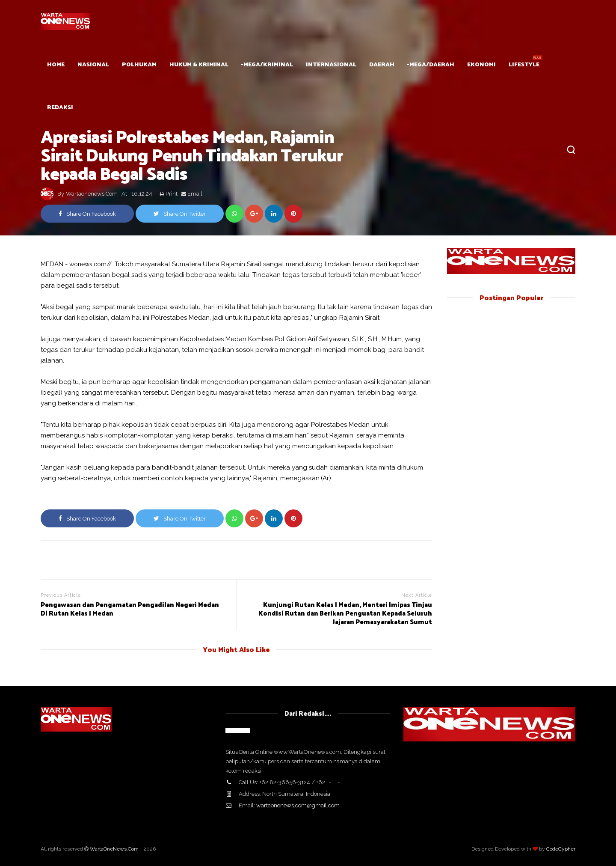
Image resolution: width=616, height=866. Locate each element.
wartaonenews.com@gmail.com (298, 805)
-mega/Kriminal (267, 64)
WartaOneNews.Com (114, 849)
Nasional (93, 64)
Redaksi (60, 107)
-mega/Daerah (431, 64)
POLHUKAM (139, 64)
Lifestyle (524, 64)
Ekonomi (481, 64)
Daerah (382, 64)
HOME (56, 64)
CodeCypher (561, 849)
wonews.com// (90, 264)
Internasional (331, 64)
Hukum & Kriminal (199, 64)
